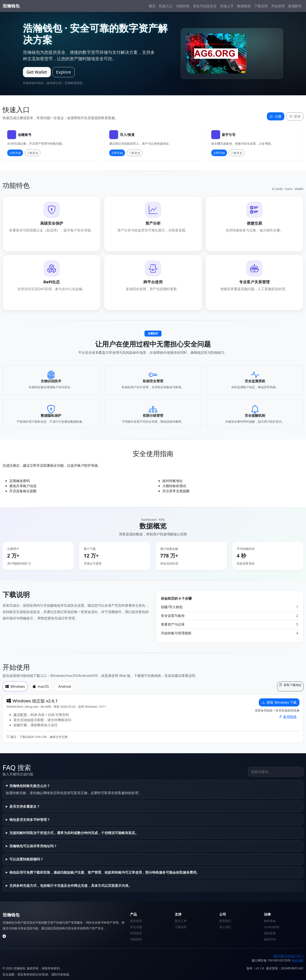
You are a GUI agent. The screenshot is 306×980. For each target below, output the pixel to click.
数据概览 (244, 6)
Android (65, 686)
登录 (295, 116)
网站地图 (297, 960)
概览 (152, 6)
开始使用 (278, 6)
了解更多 (33, 153)
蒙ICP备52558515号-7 (288, 956)
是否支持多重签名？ (25, 806)
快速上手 (227, 6)
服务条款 (270, 921)
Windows (15, 686)
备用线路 (288, 717)
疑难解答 (295, 6)
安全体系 (136, 921)
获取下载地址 (290, 685)
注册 (276, 116)
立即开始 (15, 153)
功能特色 (183, 6)
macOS (41, 686)
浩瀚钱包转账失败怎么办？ (30, 786)
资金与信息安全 (205, 6)
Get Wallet (37, 72)
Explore (64, 72)
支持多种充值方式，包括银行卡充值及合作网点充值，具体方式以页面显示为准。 (71, 886)
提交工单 (181, 921)
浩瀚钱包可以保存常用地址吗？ (33, 846)
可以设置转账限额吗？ (26, 859)
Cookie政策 (272, 927)
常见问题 (136, 927)
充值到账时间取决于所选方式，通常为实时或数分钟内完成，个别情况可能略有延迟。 (74, 833)
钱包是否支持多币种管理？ (30, 820)
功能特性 (136, 939)
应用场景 (136, 933)
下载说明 (261, 6)
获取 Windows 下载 (279, 702)
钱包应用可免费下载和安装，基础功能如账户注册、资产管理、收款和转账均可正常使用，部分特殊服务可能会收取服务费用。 (105, 872)
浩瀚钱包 (11, 6)
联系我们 (225, 921)
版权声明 (270, 939)
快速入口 (166, 6)
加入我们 (225, 927)
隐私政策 (270, 933)
